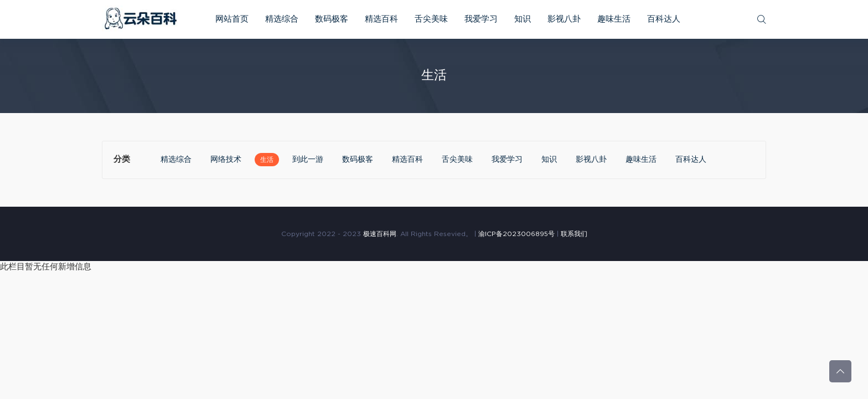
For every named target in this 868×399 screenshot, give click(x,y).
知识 (523, 19)
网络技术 (226, 160)
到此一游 (308, 160)
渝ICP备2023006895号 (516, 234)
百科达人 (664, 19)
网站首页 (232, 19)
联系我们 (574, 234)
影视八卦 (564, 19)
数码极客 (332, 19)
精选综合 (282, 19)
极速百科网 (380, 234)
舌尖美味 (431, 19)
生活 (267, 160)
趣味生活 (614, 19)
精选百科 (381, 19)
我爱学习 (481, 19)
